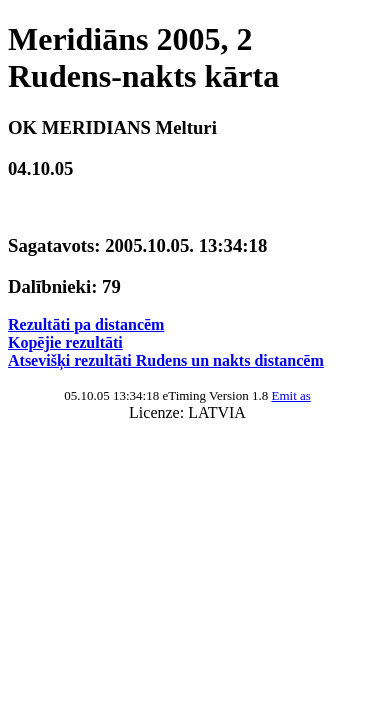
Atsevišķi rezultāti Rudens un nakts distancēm (166, 360)
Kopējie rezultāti (65, 342)
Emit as (290, 395)
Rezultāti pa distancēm (86, 324)
